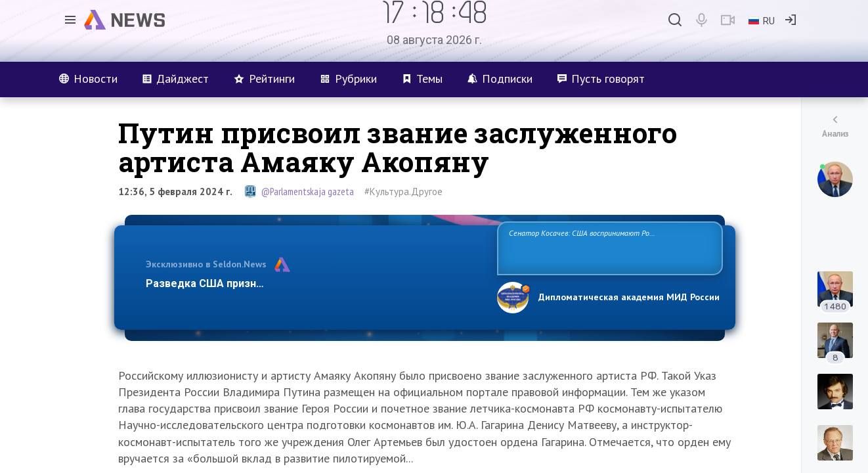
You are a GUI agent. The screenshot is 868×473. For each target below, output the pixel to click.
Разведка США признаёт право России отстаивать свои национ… (315, 283)
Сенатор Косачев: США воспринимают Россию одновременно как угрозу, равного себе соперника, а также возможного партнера (608, 247)
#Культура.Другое (403, 191)
